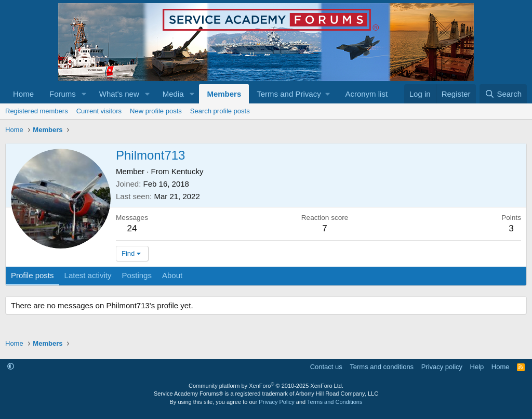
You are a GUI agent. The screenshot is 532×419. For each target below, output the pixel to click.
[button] (84, 94)
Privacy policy (442, 367)
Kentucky (188, 171)
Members (224, 94)
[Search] (503, 94)
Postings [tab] (137, 275)
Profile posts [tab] (32, 275)
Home (23, 94)
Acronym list (366, 94)
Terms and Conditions (335, 402)
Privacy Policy (276, 402)
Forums (63, 94)
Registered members (37, 111)
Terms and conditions (382, 367)
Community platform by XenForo (266, 386)
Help (477, 367)
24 (132, 228)
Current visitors (99, 111)
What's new (119, 94)
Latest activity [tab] (88, 275)
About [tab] (172, 275)
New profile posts (156, 111)
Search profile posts (220, 111)
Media (173, 94)
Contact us (326, 367)
